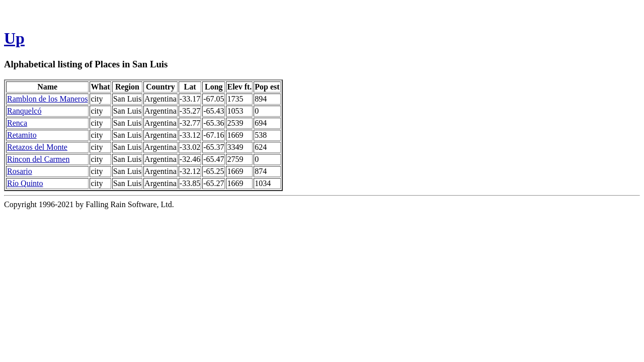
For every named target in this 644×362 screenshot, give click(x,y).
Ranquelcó (24, 111)
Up (14, 38)
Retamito (22, 135)
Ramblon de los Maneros (47, 99)
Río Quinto (25, 183)
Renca (17, 123)
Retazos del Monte (37, 147)
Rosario (20, 171)
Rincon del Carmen (38, 159)
